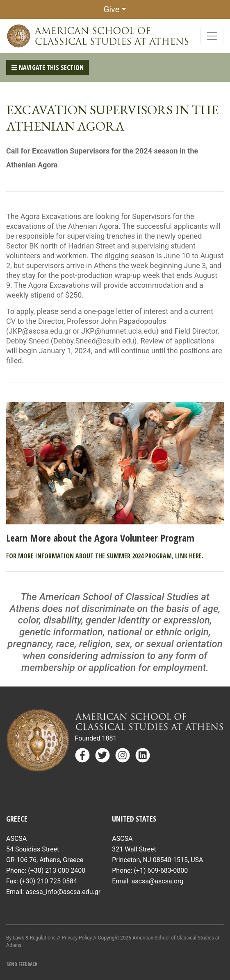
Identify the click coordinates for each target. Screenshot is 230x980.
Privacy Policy (77, 938)
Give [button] (112, 9)
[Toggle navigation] (212, 36)
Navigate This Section (48, 68)
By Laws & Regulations (31, 938)
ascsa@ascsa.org (158, 881)
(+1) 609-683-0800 (161, 870)
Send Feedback (22, 964)
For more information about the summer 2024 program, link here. (105, 556)
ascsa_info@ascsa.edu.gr (63, 892)
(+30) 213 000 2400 (57, 870)
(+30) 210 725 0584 (48, 881)
